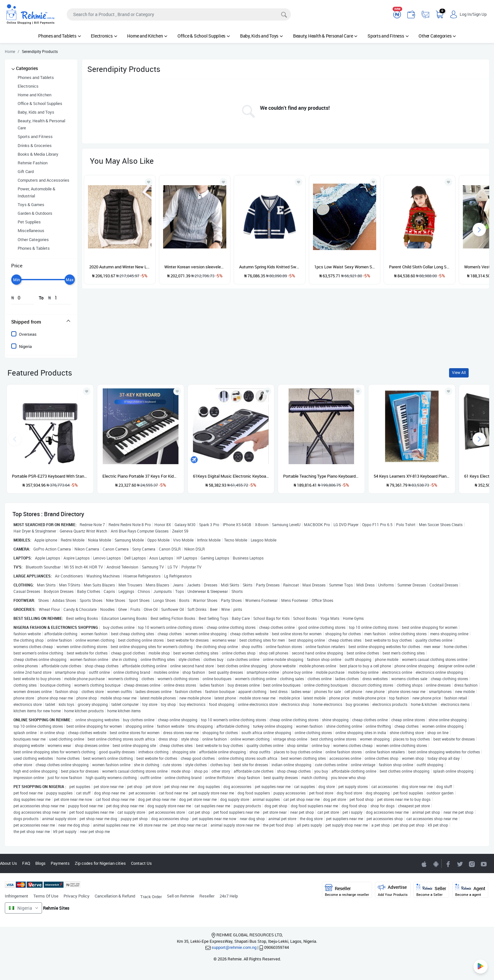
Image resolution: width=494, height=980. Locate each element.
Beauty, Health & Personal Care (325, 36)
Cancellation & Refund (115, 896)
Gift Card (26, 171)
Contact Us (141, 863)
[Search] (179, 14)
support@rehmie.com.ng (234, 947)
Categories (27, 68)
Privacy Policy (77, 896)
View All (459, 373)
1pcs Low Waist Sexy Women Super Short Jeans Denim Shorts (345, 267)
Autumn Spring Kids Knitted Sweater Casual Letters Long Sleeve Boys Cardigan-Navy (270, 267)
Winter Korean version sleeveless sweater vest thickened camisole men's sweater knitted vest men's (195, 267)
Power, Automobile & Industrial (36, 192)
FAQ (26, 863)
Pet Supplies (29, 222)
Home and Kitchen (147, 36)
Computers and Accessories (43, 180)
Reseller (207, 896)
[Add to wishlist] (87, 391)
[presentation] (479, 230)
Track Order (151, 897)
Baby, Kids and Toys (261, 36)
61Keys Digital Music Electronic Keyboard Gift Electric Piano (231, 476)
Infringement (17, 896)
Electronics (104, 36)
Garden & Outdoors (35, 213)
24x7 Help (229, 896)
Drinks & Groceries (35, 145)
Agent (470, 890)
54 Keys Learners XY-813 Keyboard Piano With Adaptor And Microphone (412, 476)
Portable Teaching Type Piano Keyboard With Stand (321, 476)
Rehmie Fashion (33, 163)
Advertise (393, 890)
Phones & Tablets (34, 248)
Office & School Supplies (204, 36)
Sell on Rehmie (181, 896)
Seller (431, 890)
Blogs (40, 863)
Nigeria (25, 346)
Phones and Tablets (59, 36)
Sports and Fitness (388, 36)
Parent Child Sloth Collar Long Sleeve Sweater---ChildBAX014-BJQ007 (420, 267)
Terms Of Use (46, 896)
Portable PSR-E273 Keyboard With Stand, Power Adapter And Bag (50, 476)
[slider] (16, 280)
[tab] (41, 322)
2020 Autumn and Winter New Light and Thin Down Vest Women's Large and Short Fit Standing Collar (120, 267)
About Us (9, 863)
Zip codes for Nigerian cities (100, 863)
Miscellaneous (31, 230)
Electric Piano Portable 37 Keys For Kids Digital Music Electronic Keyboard (141, 476)
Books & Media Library (38, 154)
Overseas (28, 334)
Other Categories (437, 36)
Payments (60, 863)
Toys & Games (31, 204)
